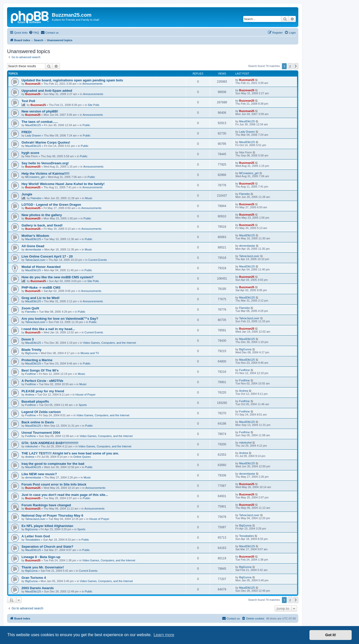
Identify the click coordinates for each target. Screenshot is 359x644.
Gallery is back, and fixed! (42, 225)
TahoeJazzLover (35, 260)
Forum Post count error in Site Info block (54, 484)
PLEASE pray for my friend (43, 391)
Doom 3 (28, 339)
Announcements (93, 84)
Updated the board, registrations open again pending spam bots (72, 80)
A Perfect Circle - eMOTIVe (42, 381)
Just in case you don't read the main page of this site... (65, 495)
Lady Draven (33, 135)
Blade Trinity (31, 350)
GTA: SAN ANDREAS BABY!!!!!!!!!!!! (50, 443)
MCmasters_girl (35, 177)
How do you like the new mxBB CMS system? (58, 277)
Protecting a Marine (37, 360)
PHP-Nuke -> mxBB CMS (41, 287)
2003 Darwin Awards (38, 588)
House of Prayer (85, 395)
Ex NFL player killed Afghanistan (47, 526)
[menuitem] (34, 33)
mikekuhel (32, 446)
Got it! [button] (331, 635)
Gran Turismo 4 (34, 578)
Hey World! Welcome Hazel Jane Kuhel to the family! (63, 184)
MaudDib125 (33, 125)
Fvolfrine (31, 374)
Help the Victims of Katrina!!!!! (46, 174)
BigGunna (31, 353)
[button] (296, 66)
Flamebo (36, 198)
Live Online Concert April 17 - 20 (47, 256)
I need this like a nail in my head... (48, 329)
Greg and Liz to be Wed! (41, 298)
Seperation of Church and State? (47, 547)
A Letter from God (36, 536)
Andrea (30, 395)
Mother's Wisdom (35, 236)
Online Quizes (82, 457)
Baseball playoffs (35, 401)
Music (89, 198)
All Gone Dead (33, 246)
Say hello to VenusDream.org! (45, 163)
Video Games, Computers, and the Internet (109, 343)
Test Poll (28, 101)
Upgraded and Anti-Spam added (47, 91)
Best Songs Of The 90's (40, 370)
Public (86, 125)
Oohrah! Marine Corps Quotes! (46, 142)
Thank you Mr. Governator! (43, 567)
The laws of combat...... (40, 122)
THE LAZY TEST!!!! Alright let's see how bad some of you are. (70, 453)
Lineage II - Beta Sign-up (41, 557)
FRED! (27, 132)
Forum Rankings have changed (46, 505)
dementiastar (33, 249)
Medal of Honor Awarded (41, 267)
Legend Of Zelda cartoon (41, 412)
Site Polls (94, 105)
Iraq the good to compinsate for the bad (53, 464)
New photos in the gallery (42, 215)
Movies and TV (90, 353)
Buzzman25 (33, 84)
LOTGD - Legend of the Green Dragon (51, 205)
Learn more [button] (164, 635)
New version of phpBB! (40, 111)
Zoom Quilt (30, 308)
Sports (83, 405)
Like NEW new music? (39, 474)
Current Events (97, 260)
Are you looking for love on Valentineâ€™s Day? (60, 319)
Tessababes (33, 540)
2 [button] (290, 66)
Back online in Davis (38, 422)
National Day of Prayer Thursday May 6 (52, 515)
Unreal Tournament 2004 (41, 433)
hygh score (30, 153)
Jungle (27, 194)
